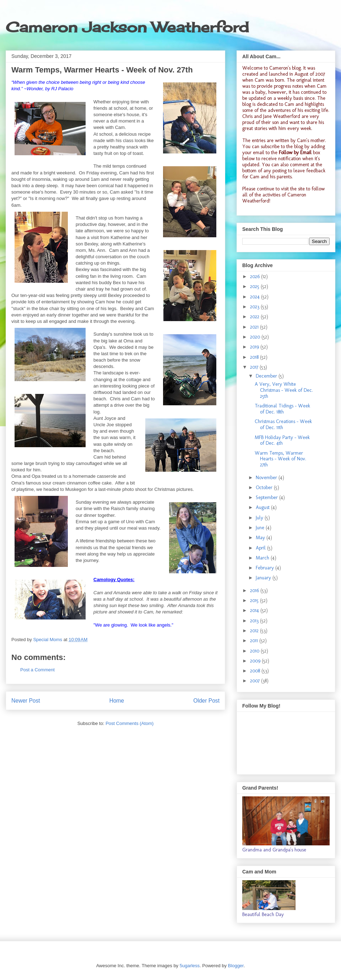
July (260, 518)
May (261, 538)
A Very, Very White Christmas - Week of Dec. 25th (284, 390)
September (267, 497)
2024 (256, 297)
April (261, 548)
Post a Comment (37, 670)
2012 (255, 631)
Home (117, 701)
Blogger (236, 966)
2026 (256, 277)
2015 (255, 600)
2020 (256, 337)
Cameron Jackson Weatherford (127, 27)
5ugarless (190, 966)
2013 (255, 621)
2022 (255, 317)
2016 (255, 591)
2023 (255, 307)
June (261, 528)
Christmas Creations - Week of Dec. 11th (283, 424)
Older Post (206, 701)
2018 (255, 357)
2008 (256, 671)
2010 (255, 651)
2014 (255, 610)
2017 (255, 367)
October (265, 488)
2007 (256, 681)
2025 (255, 286)
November (267, 478)
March (263, 558)
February (266, 568)
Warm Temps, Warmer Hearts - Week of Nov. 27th (280, 459)
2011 (255, 641)
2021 (255, 327)
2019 (255, 347)
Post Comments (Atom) (129, 723)
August (263, 507)
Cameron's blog (285, 68)
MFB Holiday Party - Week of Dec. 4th (282, 440)
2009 (256, 661)
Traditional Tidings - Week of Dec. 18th (282, 409)
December (267, 376)
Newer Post (26, 701)
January (264, 578)
